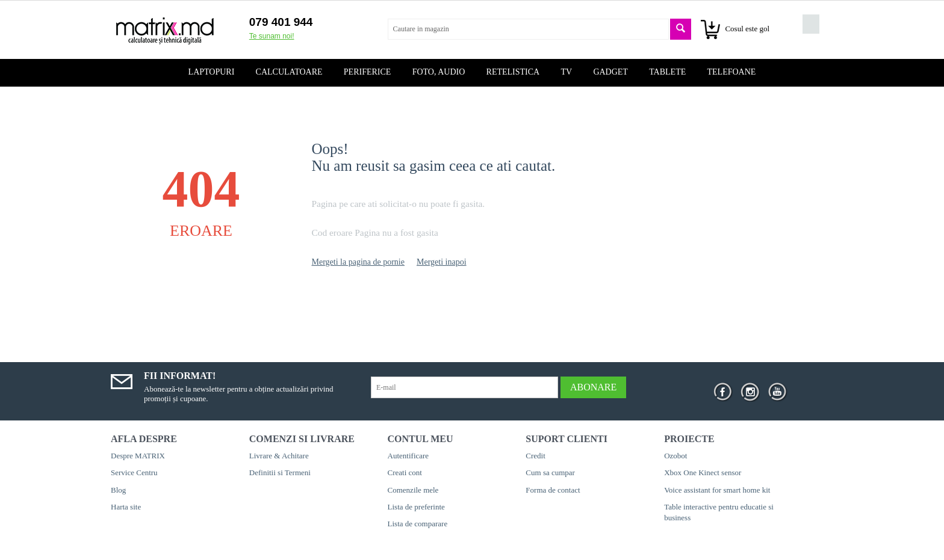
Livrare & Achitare (279, 456)
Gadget (610, 72)
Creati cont (405, 472)
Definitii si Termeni (280, 472)
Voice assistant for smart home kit (717, 490)
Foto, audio (439, 72)
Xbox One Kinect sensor (703, 472)
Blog (118, 490)
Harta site (126, 507)
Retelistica (513, 72)
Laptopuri (212, 72)
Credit (536, 456)
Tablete (667, 72)
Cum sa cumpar (550, 472)
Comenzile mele (413, 490)
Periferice (368, 72)
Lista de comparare (418, 524)
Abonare (593, 387)
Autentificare (408, 456)
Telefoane (732, 72)
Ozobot (675, 456)
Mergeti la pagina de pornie (358, 262)
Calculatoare (289, 72)
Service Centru (134, 472)
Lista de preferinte (416, 507)
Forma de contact (553, 490)
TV (566, 72)
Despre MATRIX (138, 456)
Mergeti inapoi (442, 262)
